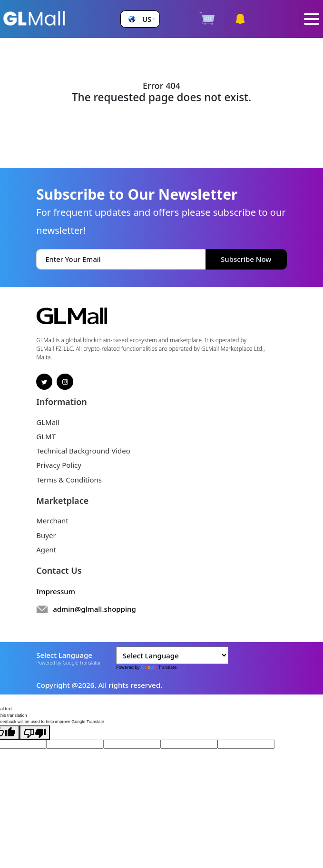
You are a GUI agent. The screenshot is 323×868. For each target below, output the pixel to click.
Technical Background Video (83, 451)
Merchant (52, 521)
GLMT (46, 436)
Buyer (46, 535)
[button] (140, 19)
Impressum (56, 591)
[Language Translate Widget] (172, 656)
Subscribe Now (246, 259)
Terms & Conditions (69, 480)
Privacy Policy (59, 465)
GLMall (48, 422)
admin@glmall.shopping (94, 609)
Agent (46, 550)
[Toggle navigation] (312, 19)
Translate (159, 667)
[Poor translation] (35, 733)
